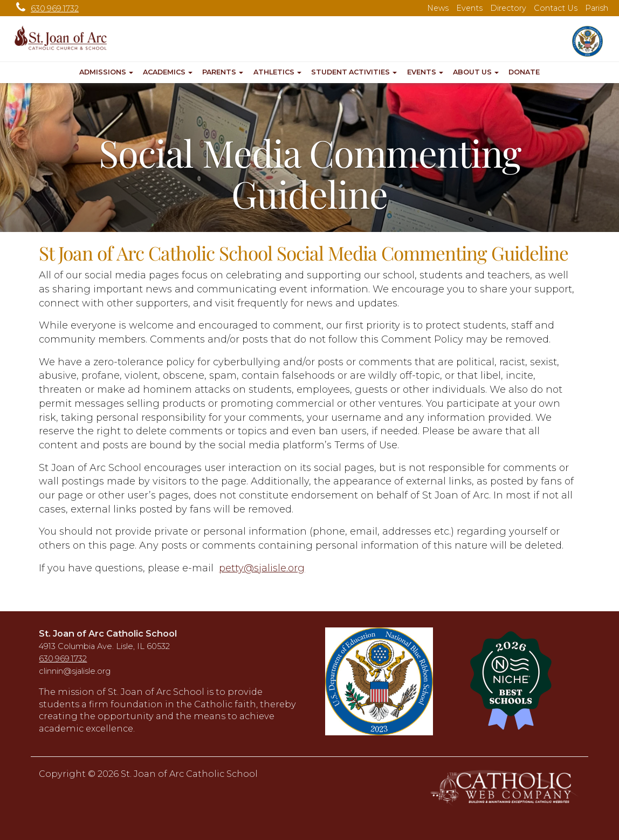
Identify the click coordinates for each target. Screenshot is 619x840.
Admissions (106, 72)
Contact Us (556, 8)
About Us (476, 72)
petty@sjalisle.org (262, 568)
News (438, 8)
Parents (223, 72)
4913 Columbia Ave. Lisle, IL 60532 (104, 646)
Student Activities (354, 72)
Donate (524, 72)
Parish (597, 8)
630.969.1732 (45, 9)
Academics (168, 72)
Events (469, 8)
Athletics (277, 72)
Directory (508, 8)
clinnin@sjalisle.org (75, 671)
